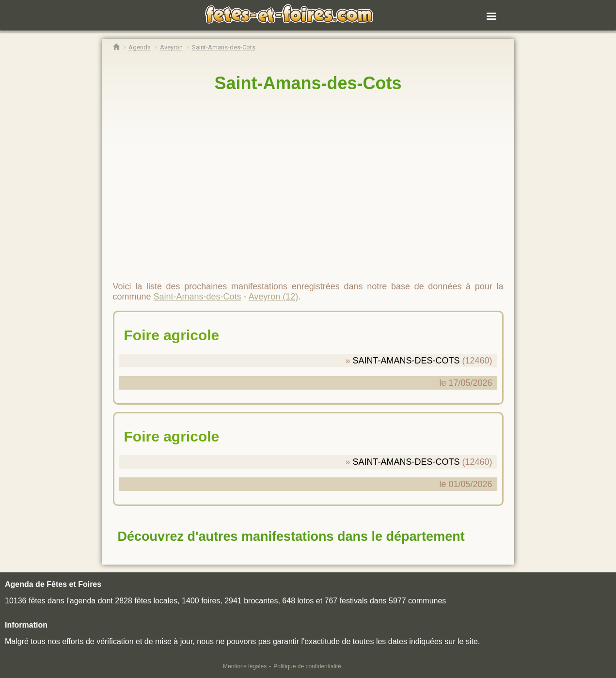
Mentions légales (245, 666)
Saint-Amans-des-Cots (308, 83)
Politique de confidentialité (307, 666)
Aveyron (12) (274, 297)
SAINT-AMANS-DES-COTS (406, 361)
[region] (308, 183)
